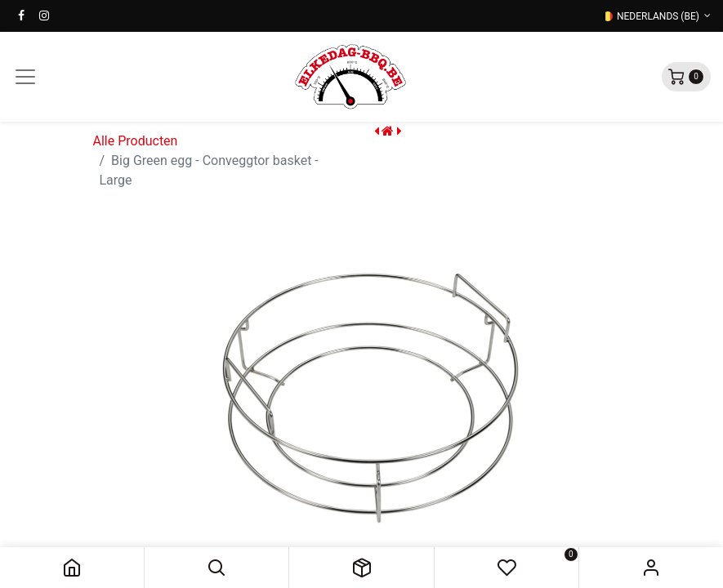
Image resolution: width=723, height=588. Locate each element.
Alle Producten (136, 141)
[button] (216, 568)
